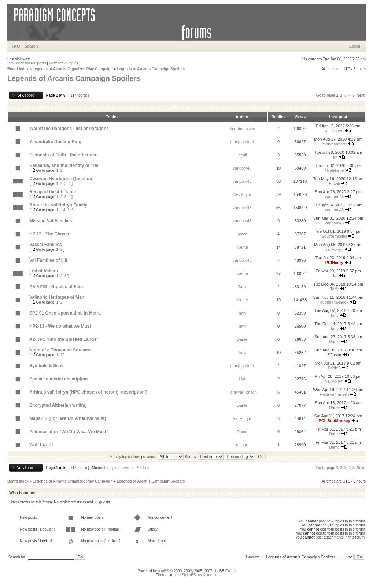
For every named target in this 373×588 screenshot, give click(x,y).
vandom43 (242, 168)
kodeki (212, 575)
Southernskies (242, 129)
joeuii (242, 155)
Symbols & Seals (47, 366)
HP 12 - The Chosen (50, 234)
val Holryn (334, 131)
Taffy (242, 287)
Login (355, 46)
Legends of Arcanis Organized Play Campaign (73, 69)
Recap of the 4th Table (53, 192)
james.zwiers (123, 468)
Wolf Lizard (41, 445)
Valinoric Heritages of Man (57, 297)
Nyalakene (334, 170)
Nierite (242, 247)
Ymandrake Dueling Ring (55, 142)
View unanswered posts (27, 63)
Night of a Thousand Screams (60, 350)
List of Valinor (44, 271)
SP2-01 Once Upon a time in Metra (65, 313)
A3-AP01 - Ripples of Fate (56, 287)
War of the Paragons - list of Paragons (69, 129)
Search (31, 46)
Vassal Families (46, 245)
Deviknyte (242, 194)
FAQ (16, 46)
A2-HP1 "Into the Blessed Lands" (64, 339)
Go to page (326, 95)
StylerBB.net (192, 575)
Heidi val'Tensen (242, 392)
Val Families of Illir (49, 260)
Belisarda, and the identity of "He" (65, 165)
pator (242, 234)
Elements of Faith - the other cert (64, 155)
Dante (242, 339)
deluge (242, 445)
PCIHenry (335, 263)
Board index (18, 69)
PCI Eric (142, 468)
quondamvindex (335, 302)
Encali (334, 183)
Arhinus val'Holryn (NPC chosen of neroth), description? (88, 392)
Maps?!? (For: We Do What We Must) (68, 418)
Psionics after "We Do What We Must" (69, 432)
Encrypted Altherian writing (58, 405)
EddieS (334, 368)
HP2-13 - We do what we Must (60, 326)
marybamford (242, 142)
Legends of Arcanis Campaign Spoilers (151, 69)
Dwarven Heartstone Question (61, 179)
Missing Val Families (51, 221)
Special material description (58, 379)
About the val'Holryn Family (58, 205)
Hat (334, 157)
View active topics (64, 63)
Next (361, 95)
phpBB (163, 571)
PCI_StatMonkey (334, 421)
